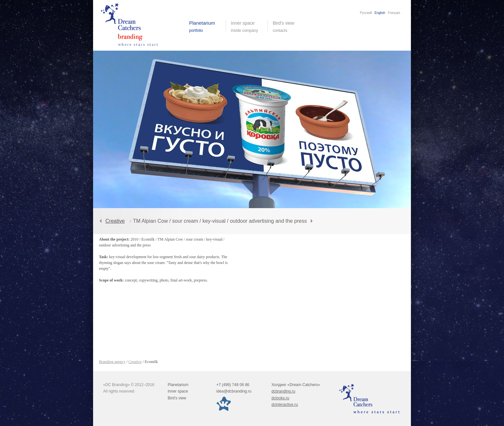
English (380, 13)
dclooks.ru (280, 398)
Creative (115, 221)
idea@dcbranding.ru (234, 391)
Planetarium (178, 385)
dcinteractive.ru (285, 405)
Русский (366, 13)
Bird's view (288, 27)
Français (394, 13)
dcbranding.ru (283, 391)
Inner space (178, 391)
